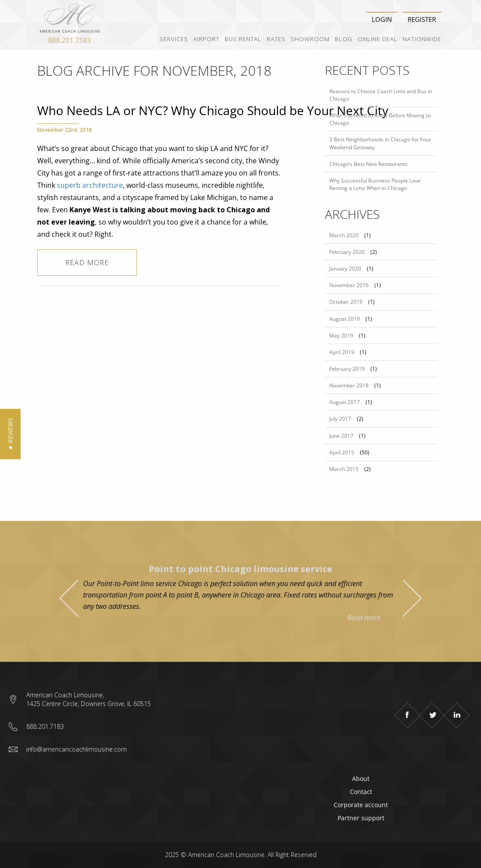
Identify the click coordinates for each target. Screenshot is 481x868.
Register (422, 19)
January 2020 (345, 269)
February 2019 (347, 369)
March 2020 (344, 235)
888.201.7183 (70, 40)
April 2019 (342, 352)
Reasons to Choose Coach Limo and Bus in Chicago (381, 95)
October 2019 (346, 302)
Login (382, 19)
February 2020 (347, 252)
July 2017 (340, 419)
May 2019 (341, 336)
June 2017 (341, 436)
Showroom (310, 39)
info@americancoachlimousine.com (77, 749)
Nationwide (422, 39)
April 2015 (342, 452)
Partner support (361, 818)
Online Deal (378, 39)
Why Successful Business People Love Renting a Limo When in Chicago (375, 184)
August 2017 (345, 402)
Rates (276, 39)
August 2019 (345, 319)
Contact (361, 792)
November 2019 (349, 285)
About (361, 778)
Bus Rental (243, 39)
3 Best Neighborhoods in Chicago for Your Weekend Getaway (380, 143)
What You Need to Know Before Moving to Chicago (380, 119)
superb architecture (90, 185)
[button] (10, 434)
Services (174, 39)
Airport (206, 39)
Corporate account (361, 805)
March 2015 (344, 469)
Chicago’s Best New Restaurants (368, 164)
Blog (344, 39)
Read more (87, 263)
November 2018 (349, 385)
